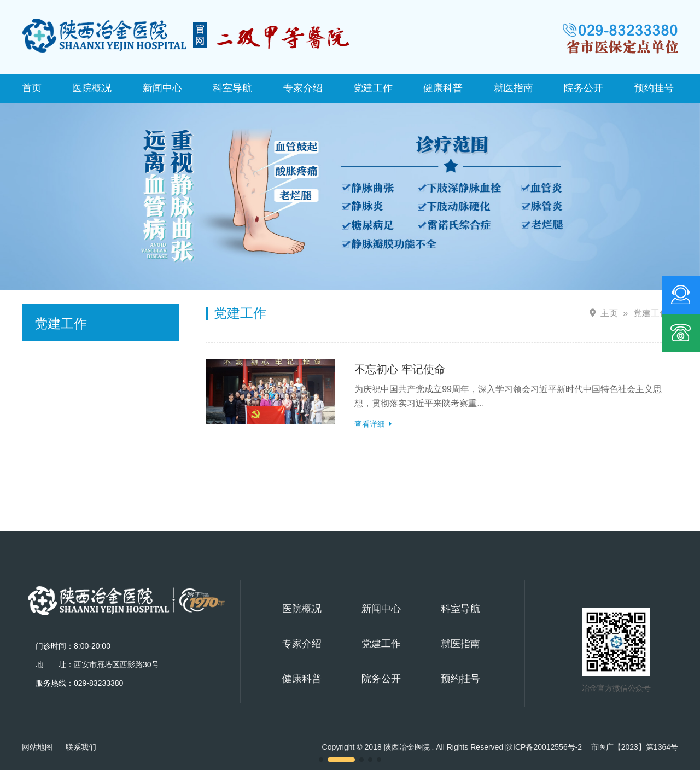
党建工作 (373, 88)
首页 (32, 88)
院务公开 (584, 88)
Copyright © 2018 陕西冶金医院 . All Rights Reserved (452, 747)
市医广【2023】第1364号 (634, 747)
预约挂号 (654, 88)
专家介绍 (303, 88)
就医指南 (514, 88)
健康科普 (443, 88)
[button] (321, 760)
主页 (609, 313)
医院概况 (92, 88)
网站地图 (37, 747)
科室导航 (232, 88)
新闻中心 (162, 88)
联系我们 (81, 747)
